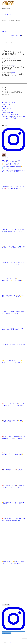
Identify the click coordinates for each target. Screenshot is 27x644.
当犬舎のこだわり (6, 104)
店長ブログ (5, 106)
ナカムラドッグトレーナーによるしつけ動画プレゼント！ (13, 75)
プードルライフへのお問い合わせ (10, 114)
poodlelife (14, 59)
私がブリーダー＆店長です (8, 102)
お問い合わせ (5, 32)
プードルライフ (10, 642)
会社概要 (4, 110)
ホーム (8, 36)
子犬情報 (13, 36)
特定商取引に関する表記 (8, 112)
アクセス (4, 26)
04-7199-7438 (8, 14)
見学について (18, 36)
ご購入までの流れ (14, 38)
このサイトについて (7, 108)
